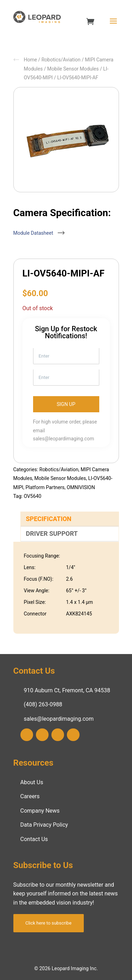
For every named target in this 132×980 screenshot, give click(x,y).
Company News (40, 811)
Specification (49, 519)
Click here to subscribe (48, 923)
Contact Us (34, 839)
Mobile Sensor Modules (73, 69)
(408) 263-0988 (43, 704)
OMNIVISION (81, 487)
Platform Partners (45, 487)
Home (31, 60)
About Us (32, 782)
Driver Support (52, 534)
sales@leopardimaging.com (64, 439)
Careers (30, 796)
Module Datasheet (37, 233)
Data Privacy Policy (44, 825)
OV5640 (32, 496)
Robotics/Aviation (61, 60)
